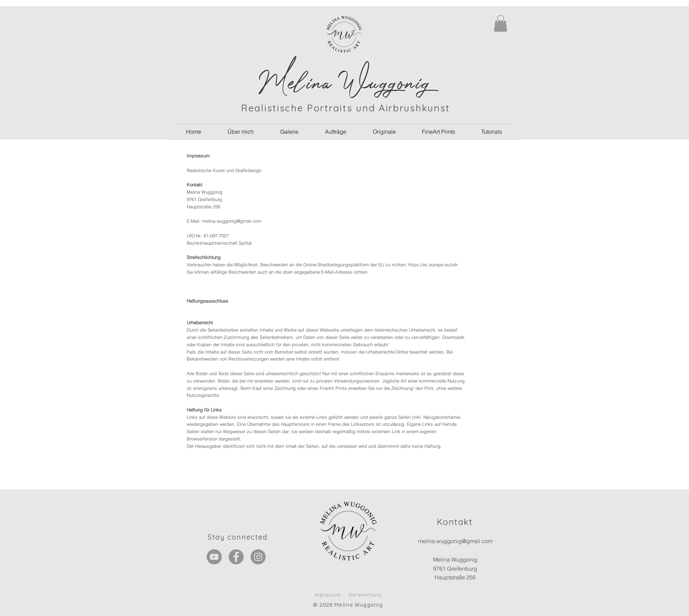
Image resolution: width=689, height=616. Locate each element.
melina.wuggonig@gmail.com (232, 221)
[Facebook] (236, 557)
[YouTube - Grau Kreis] (214, 557)
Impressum (328, 595)
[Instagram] (258, 557)
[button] (501, 23)
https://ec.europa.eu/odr (433, 265)
